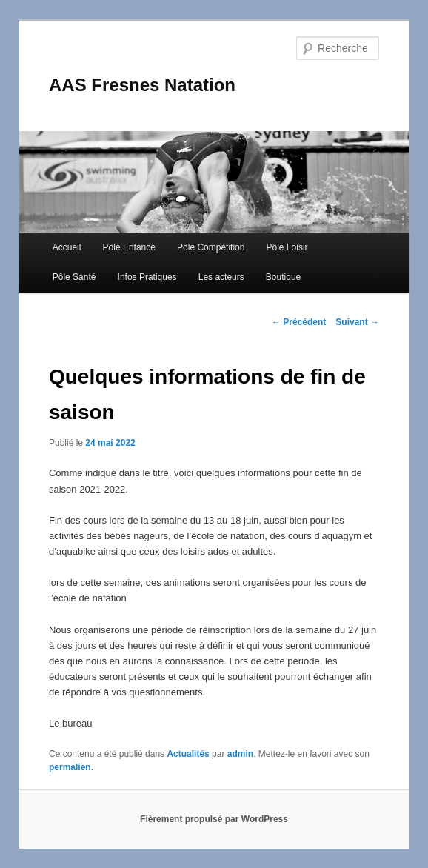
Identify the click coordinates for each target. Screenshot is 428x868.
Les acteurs (221, 277)
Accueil (67, 247)
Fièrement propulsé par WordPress (214, 819)
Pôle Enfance (129, 247)
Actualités (188, 754)
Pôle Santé (74, 277)
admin (240, 754)
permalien (70, 767)
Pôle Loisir (287, 247)
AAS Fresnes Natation (142, 85)
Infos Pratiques (147, 277)
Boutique (283, 277)
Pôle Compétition (211, 247)
